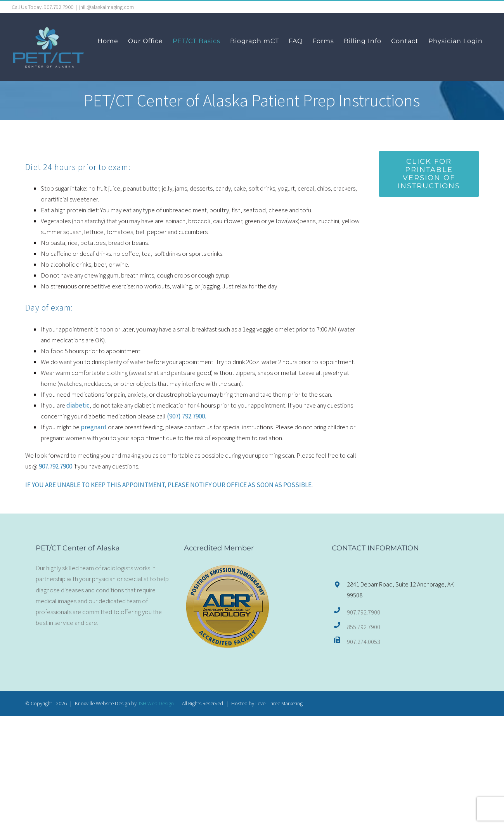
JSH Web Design (156, 703)
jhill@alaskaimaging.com (107, 7)
